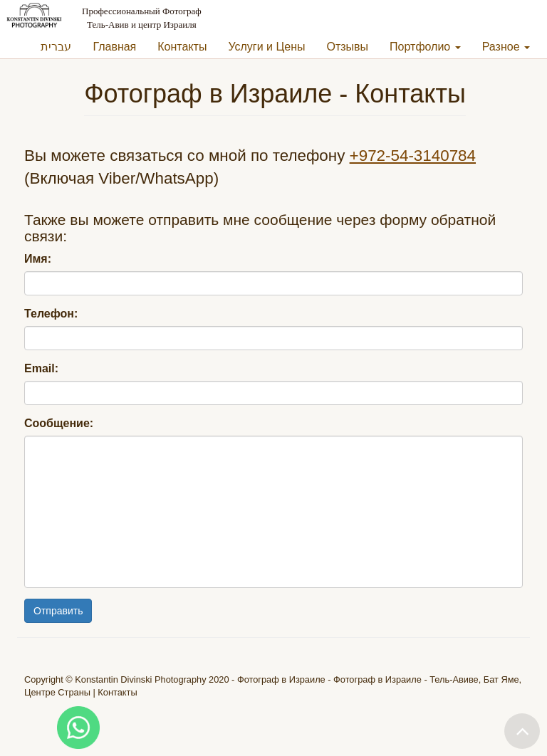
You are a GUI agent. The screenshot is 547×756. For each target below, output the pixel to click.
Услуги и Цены (266, 47)
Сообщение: (59, 423)
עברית (56, 47)
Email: (41, 368)
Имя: (38, 259)
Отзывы (348, 47)
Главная (114, 47)
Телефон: (51, 314)
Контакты (182, 47)
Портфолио (425, 47)
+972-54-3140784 (413, 156)
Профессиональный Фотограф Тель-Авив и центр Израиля (142, 18)
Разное (506, 47)
